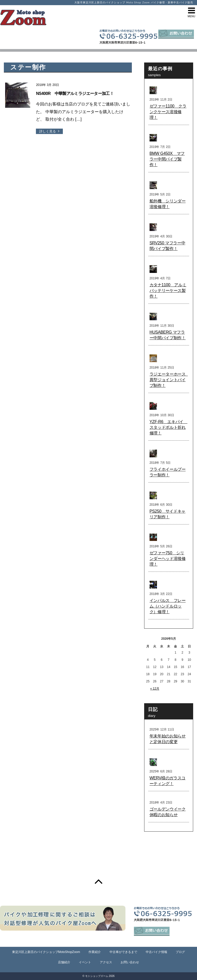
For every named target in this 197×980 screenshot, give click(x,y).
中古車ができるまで (123, 952)
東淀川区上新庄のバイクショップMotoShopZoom (46, 952)
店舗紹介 (64, 962)
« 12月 (155, 689)
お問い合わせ (130, 962)
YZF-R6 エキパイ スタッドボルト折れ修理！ (169, 427)
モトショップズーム (97, 976)
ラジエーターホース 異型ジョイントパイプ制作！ (170, 380)
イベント (85, 962)
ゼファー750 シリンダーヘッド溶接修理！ (168, 559)
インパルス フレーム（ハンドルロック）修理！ (168, 606)
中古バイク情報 (156, 952)
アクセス (106, 962)
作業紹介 (95, 952)
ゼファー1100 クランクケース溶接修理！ (168, 112)
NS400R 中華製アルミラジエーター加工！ (75, 93)
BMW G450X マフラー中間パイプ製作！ (167, 159)
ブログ (180, 952)
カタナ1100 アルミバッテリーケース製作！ (168, 291)
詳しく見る (48, 131)
